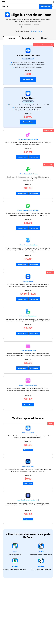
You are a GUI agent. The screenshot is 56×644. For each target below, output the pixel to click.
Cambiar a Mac (36, 31)
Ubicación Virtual (28, 281)
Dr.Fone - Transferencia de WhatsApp (28, 210)
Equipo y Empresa (28, 38)
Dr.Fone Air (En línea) (28, 433)
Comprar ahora (28, 79)
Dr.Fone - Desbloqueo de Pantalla (28, 139)
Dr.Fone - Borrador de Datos (28, 350)
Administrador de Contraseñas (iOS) (28, 500)
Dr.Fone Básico (28, 98)
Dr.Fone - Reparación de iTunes (28, 385)
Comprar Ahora (28, 122)
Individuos (12, 38)
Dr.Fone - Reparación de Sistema (28, 174)
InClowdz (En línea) (28, 466)
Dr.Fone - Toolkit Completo (28, 55)
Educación (45, 38)
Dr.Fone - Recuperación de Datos (28, 245)
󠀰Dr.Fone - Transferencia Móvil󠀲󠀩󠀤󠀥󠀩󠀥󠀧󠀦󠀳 (28, 316)
